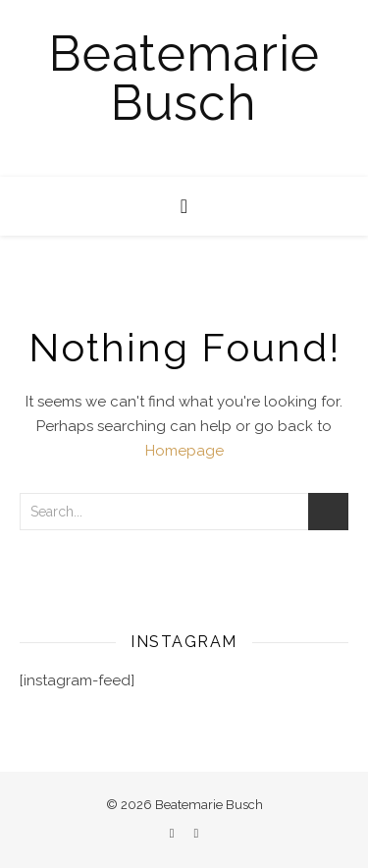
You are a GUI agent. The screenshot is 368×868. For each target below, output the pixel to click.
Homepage (184, 451)
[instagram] (197, 833)
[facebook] (174, 833)
